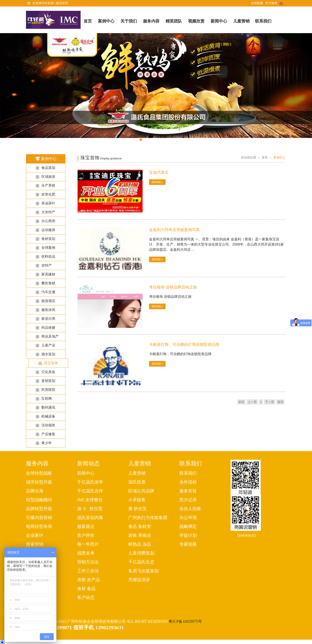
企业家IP (34, 535)
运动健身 (48, 230)
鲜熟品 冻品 (140, 544)
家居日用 (48, 319)
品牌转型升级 (39, 509)
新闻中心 (219, 21)
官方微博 (275, 3)
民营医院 (48, 390)
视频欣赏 (196, 21)
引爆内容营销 (39, 518)
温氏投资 (137, 482)
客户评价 (86, 535)
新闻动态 (88, 464)
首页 (88, 21)
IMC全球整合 (90, 500)
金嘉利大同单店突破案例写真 (174, 230)
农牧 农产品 (89, 580)
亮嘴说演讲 (139, 580)
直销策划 (48, 381)
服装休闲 (48, 310)
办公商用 (48, 221)
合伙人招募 (190, 509)
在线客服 (257, 3)
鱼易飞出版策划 (143, 571)
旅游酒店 (48, 301)
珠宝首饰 (51, 363)
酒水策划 (48, 354)
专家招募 (188, 544)
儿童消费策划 (141, 553)
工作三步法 (88, 571)
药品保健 (48, 328)
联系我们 (263, 21)
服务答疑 (188, 491)
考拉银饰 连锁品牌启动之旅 (173, 287)
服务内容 (151, 21)
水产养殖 (48, 185)
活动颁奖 (48, 425)
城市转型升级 (39, 482)
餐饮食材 (48, 283)
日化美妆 (48, 372)
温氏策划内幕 (90, 518)
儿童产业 (48, 345)
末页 (241, 402)
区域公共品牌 (141, 491)
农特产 (47, 265)
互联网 (47, 399)
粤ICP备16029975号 (185, 621)
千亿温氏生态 (141, 562)
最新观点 (86, 526)
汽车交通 (48, 292)
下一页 (270, 402)
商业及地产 (50, 336)
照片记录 (188, 500)
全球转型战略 (39, 473)
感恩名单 (86, 553)
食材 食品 (86, 589)
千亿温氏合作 (90, 491)
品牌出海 (35, 491)
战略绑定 (188, 526)
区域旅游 (48, 177)
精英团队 (174, 21)
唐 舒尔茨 (137, 509)
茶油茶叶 (48, 203)
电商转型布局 (39, 526)
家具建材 (48, 274)
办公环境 (188, 518)
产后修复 (48, 434)
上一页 (252, 402)
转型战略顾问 (39, 500)
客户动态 (86, 597)
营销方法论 (88, 562)
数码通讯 (48, 407)
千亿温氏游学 (90, 482)
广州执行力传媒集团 (148, 518)
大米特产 (48, 212)
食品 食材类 (140, 526)
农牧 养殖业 (140, 535)
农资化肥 (48, 194)
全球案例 (48, 248)
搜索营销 (35, 544)
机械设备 (48, 416)
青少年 (47, 443)
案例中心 (106, 21)
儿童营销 (241, 21)
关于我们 (129, 21)
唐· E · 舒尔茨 (90, 509)
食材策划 (48, 239)
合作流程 (188, 482)
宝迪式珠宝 (159, 172)
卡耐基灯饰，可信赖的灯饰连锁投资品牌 (184, 345)
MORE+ (157, 182)
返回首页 (62, 3)
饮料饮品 (48, 256)
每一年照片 (88, 544)
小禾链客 (137, 500)
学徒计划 (188, 535)
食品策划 (48, 168)
